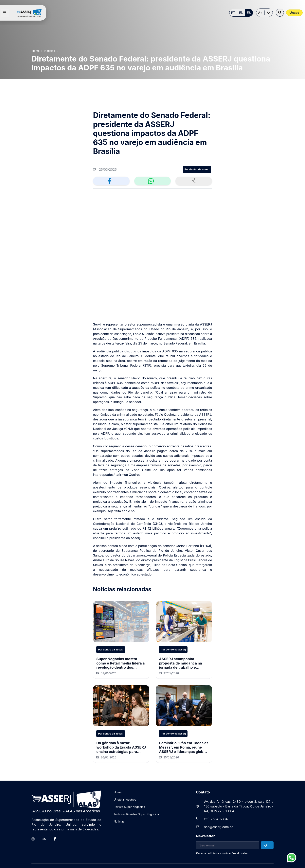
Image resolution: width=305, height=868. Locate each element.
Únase (294, 13)
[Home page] (31, 13)
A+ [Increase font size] (260, 13)
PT (233, 13)
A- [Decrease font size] (269, 13)
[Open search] (280, 13)
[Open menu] (5, 13)
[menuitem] (118, 785)
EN (241, 13)
